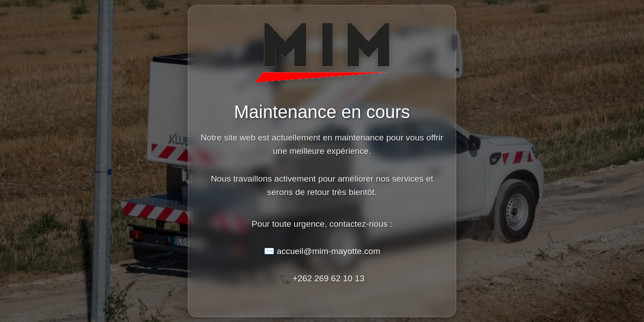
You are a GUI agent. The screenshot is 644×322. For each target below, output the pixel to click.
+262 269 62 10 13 (328, 278)
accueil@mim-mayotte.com (329, 251)
